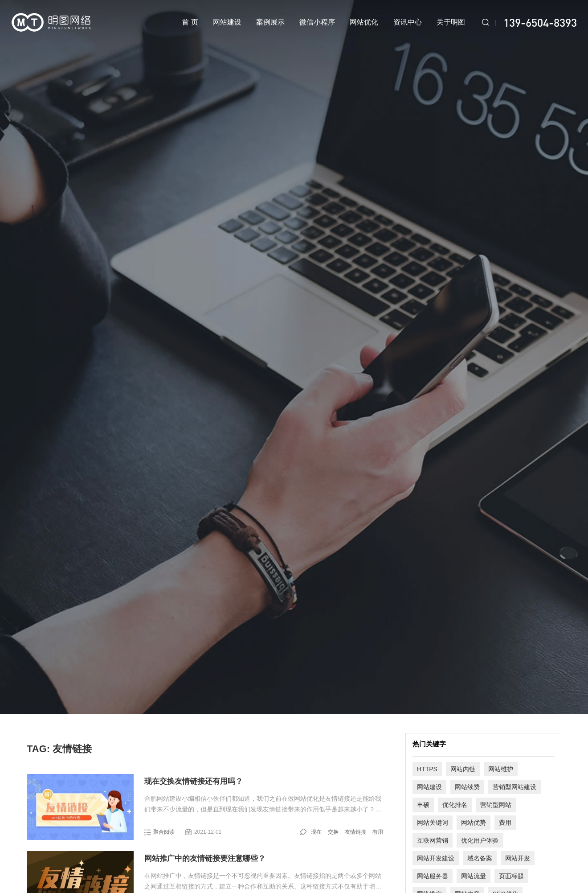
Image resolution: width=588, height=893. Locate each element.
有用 (378, 832)
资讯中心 (408, 22)
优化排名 (455, 805)
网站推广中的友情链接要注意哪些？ (205, 858)
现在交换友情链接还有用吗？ (194, 781)
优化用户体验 (480, 840)
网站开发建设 (436, 858)
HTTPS (427, 769)
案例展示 (270, 22)
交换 (333, 832)
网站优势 (474, 823)
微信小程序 (317, 22)
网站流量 (474, 876)
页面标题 (511, 876)
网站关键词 (433, 823)
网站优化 (364, 22)
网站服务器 (433, 876)
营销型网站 (496, 805)
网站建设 (227, 22)
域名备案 (480, 858)
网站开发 (518, 858)
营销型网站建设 (514, 787)
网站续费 (467, 787)
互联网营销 (433, 840)
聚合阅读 (164, 832)
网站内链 (463, 769)
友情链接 (355, 832)
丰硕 (423, 805)
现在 (316, 832)
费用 (505, 823)
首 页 (190, 22)
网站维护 (501, 769)
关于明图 (451, 22)
